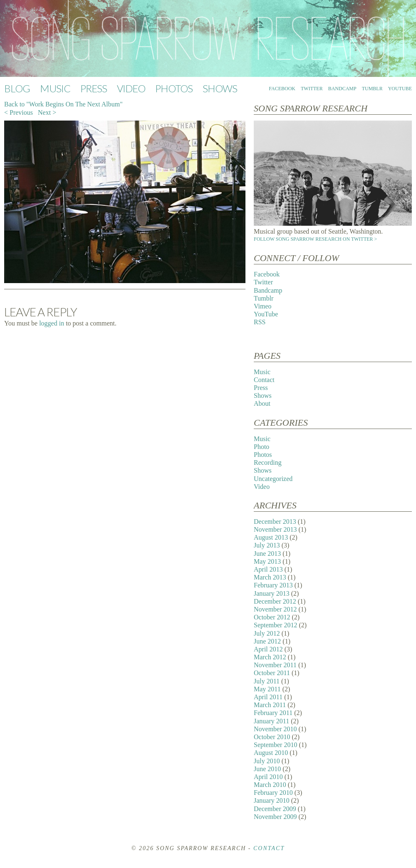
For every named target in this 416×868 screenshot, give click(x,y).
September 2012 (275, 625)
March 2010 (270, 785)
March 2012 (270, 657)
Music (55, 88)
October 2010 (272, 737)
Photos (174, 88)
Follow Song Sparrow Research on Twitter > (315, 239)
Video (131, 88)
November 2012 (275, 609)
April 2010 (268, 777)
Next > (47, 112)
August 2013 (271, 537)
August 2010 (271, 753)
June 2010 (267, 769)
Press (94, 88)
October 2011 (272, 673)
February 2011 (273, 713)
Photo (261, 447)
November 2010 (275, 729)
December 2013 (275, 522)
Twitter (312, 89)
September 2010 (275, 745)
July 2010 (267, 761)
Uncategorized (273, 479)
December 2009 (275, 809)
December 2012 (275, 601)
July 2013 (267, 545)
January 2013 (272, 593)
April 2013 (268, 569)
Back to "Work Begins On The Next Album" (63, 104)
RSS (260, 322)
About (262, 403)
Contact (264, 380)
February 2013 (273, 585)
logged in (52, 323)
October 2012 (272, 617)
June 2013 (267, 554)
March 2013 (270, 577)
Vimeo (263, 306)
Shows (220, 88)
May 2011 (267, 689)
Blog (17, 88)
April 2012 (268, 649)
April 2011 (268, 697)
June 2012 (267, 641)
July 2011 (267, 681)
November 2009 (275, 817)
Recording (268, 462)
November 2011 (275, 665)
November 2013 (275, 529)
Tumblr (372, 89)
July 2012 (267, 633)
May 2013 (267, 561)
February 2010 (273, 793)
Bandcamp (342, 89)
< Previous (19, 112)
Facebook (282, 89)
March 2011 (270, 705)
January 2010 (272, 800)
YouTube (400, 89)
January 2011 (271, 721)
